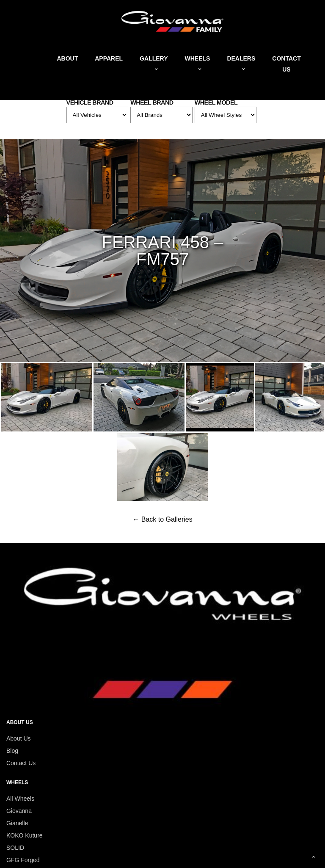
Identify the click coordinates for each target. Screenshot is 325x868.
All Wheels (20, 799)
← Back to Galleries (162, 519)
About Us (19, 738)
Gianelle (17, 823)
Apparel (109, 58)
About (67, 58)
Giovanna (19, 811)
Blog (12, 751)
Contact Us (21, 763)
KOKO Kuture (25, 835)
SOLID (15, 848)
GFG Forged (23, 860)
